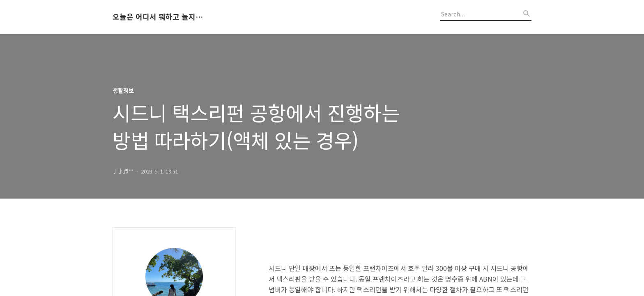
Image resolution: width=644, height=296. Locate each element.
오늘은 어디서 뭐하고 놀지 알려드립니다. (158, 17)
